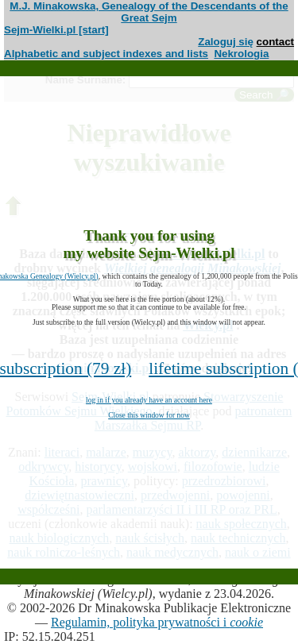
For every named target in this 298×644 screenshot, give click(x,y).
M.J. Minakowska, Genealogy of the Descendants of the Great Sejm (149, 12)
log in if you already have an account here (149, 400)
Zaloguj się (226, 42)
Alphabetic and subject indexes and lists (106, 54)
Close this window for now (149, 415)
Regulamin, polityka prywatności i (157, 622)
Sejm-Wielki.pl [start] (56, 30)
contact (275, 42)
